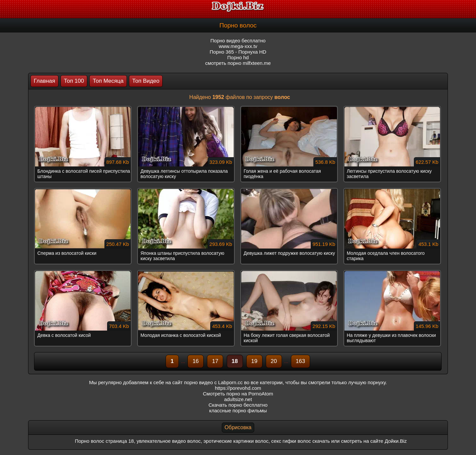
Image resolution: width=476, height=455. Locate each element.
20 (274, 361)
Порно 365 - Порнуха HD (238, 52)
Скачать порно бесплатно (238, 405)
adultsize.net (238, 399)
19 (254, 361)
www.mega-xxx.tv (238, 46)
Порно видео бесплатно (238, 41)
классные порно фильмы (238, 410)
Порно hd (238, 57)
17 (215, 361)
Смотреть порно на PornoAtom (238, 394)
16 (196, 361)
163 (300, 361)
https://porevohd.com (238, 388)
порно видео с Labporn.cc (213, 382)
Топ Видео (146, 81)
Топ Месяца (108, 81)
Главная (44, 81)
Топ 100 (74, 81)
